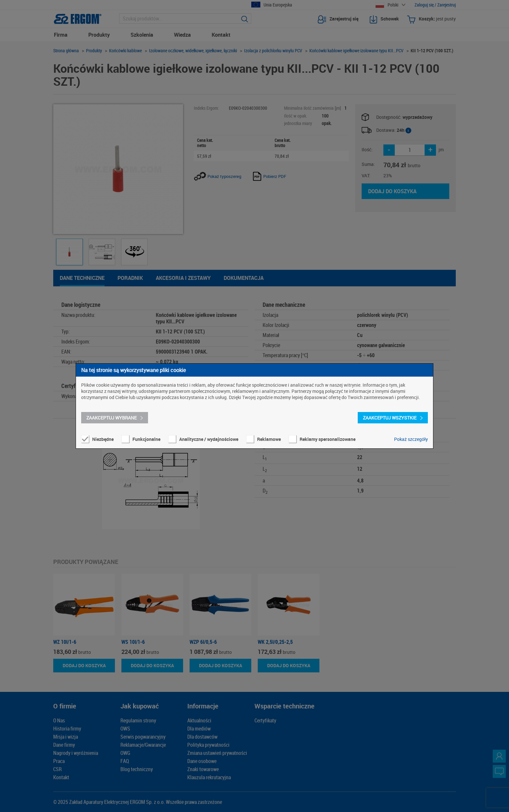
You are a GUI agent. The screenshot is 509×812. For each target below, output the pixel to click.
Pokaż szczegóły (411, 439)
